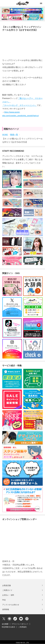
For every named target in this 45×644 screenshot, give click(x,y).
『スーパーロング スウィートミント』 (20, 105)
